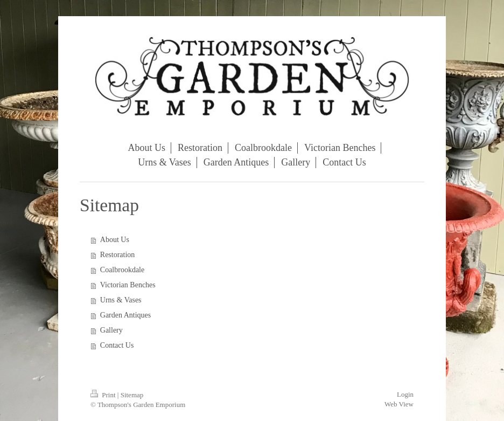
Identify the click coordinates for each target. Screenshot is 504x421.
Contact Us (117, 345)
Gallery (111, 330)
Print (104, 395)
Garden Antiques (125, 315)
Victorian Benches (128, 285)
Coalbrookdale (122, 270)
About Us (115, 240)
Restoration (118, 255)
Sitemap (132, 395)
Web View (399, 404)
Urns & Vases (121, 300)
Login (405, 394)
